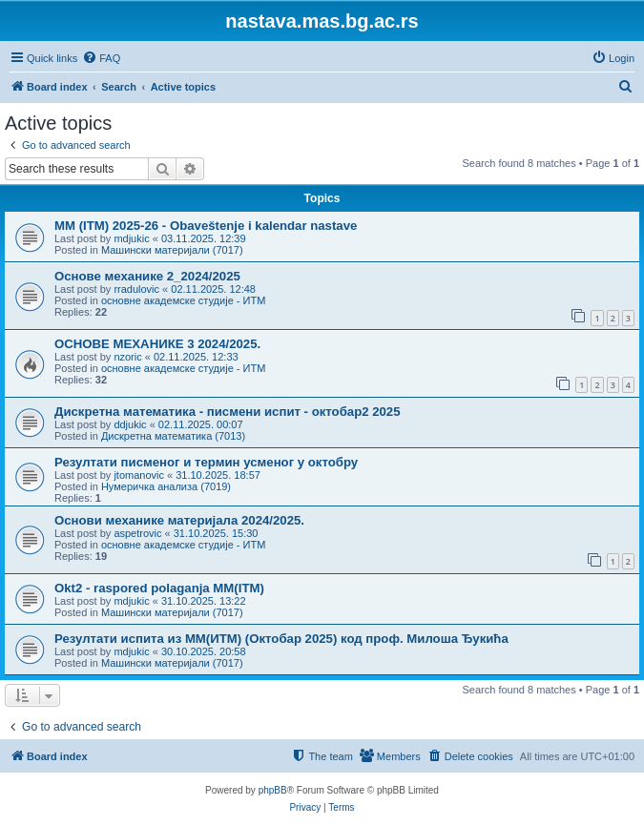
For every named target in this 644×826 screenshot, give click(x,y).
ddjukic (130, 424)
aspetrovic (137, 533)
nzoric (127, 357)
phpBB (273, 790)
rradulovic (136, 289)
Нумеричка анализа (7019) (166, 486)
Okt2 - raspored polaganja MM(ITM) (159, 588)
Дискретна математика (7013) (173, 436)
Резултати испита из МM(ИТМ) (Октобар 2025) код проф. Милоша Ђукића (281, 639)
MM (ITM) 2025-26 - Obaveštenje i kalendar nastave (206, 226)
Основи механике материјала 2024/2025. (179, 520)
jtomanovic (139, 475)
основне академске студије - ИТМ (183, 300)
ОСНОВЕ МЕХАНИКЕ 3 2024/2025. (157, 344)
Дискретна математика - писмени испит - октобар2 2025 (228, 412)
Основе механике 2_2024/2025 (147, 276)
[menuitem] (101, 58)
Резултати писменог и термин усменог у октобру (206, 462)
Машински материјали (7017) (172, 250)
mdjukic (131, 238)
